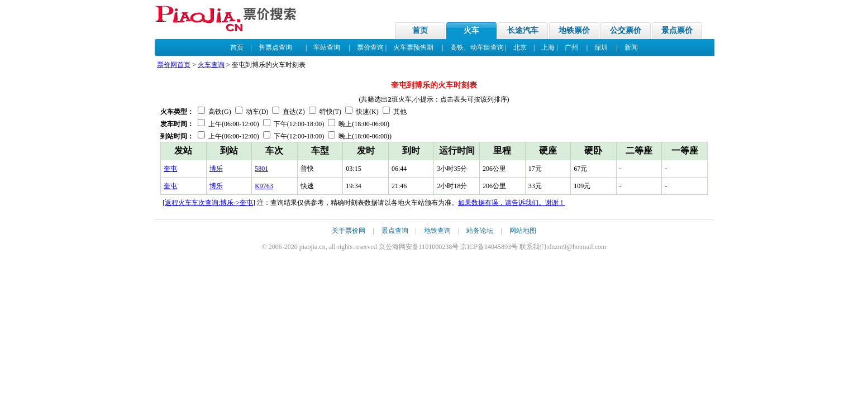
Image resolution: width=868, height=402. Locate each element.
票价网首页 (174, 65)
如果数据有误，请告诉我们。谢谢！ (512, 203)
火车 (471, 30)
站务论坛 (480, 231)
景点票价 (677, 30)
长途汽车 (523, 30)
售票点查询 (275, 47)
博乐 (216, 169)
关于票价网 (349, 231)
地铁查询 (437, 231)
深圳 (601, 47)
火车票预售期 (413, 47)
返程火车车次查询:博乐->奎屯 (209, 203)
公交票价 (626, 30)
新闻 (631, 47)
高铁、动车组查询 (477, 47)
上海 (548, 47)
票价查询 (370, 47)
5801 (261, 169)
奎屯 (170, 169)
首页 (420, 30)
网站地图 (523, 231)
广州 (571, 47)
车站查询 (327, 47)
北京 (520, 47)
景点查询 (395, 231)
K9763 (264, 186)
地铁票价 (574, 30)
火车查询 (211, 65)
